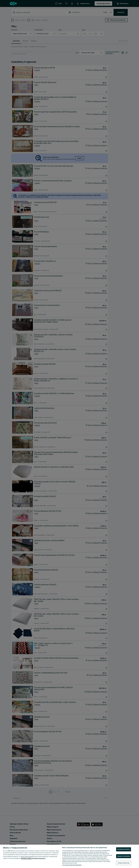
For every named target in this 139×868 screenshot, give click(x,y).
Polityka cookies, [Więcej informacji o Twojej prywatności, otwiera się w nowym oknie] (27, 858)
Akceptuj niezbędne (124, 856)
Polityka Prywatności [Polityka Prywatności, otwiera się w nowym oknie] (39, 858)
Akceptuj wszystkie (124, 849)
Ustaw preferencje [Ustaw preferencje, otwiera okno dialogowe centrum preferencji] (124, 863)
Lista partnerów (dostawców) (72, 865)
